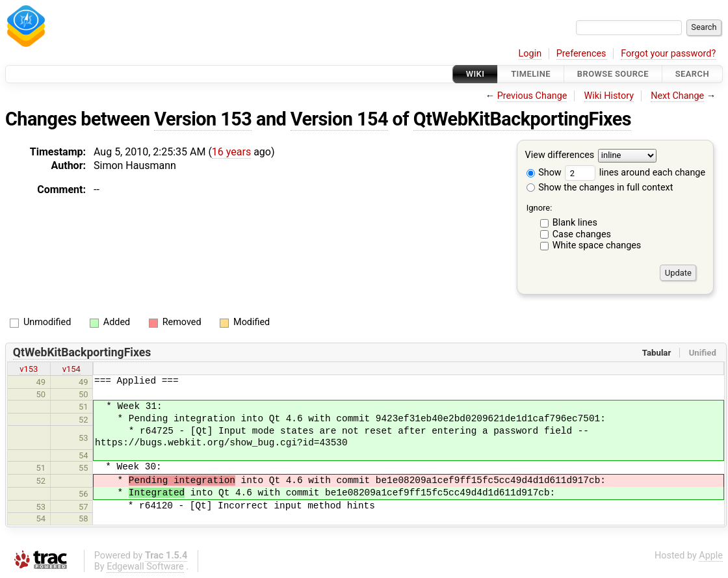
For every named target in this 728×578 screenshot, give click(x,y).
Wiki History (609, 96)
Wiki (475, 74)
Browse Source (613, 74)
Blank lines (575, 223)
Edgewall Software (145, 567)
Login (530, 54)
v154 (71, 369)
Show (544, 173)
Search (692, 74)
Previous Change (532, 96)
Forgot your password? (668, 54)
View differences (560, 156)
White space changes (597, 245)
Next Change (677, 96)
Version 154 (339, 119)
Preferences (581, 54)
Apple (711, 556)
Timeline (531, 74)
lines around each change (635, 173)
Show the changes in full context (600, 188)
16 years (231, 152)
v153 (29, 369)
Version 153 (203, 119)
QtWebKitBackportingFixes (522, 119)
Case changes (582, 234)
